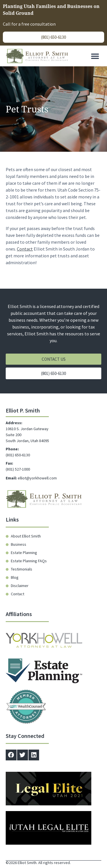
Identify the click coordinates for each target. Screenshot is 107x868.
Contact (25, 248)
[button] (95, 56)
